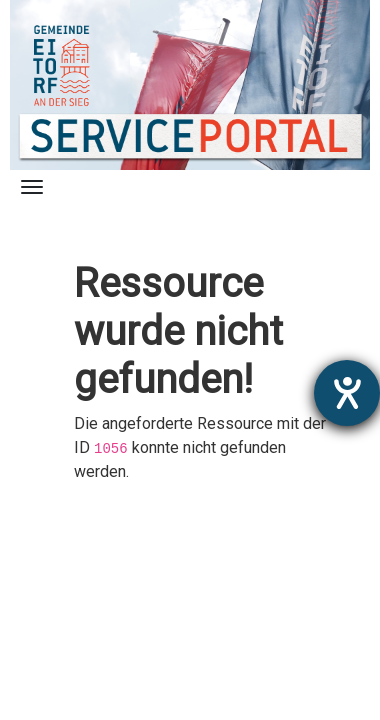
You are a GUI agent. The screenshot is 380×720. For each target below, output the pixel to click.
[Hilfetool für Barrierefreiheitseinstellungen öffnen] (347, 393)
